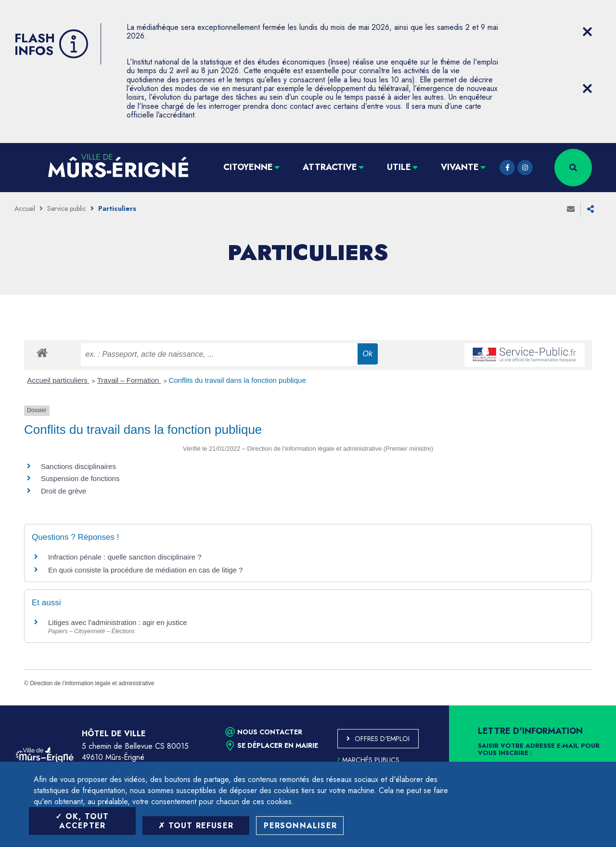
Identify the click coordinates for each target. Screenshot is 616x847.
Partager (590, 209)
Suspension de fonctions (80, 478)
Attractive (330, 167)
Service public (67, 208)
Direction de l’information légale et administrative (92, 683)
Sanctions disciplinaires (78, 466)
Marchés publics (368, 760)
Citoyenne (248, 167)
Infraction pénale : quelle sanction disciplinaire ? (125, 557)
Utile (399, 167)
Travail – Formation (129, 380)
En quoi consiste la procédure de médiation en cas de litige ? (145, 570)
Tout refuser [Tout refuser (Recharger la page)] (196, 826)
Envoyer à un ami (571, 209)
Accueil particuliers (58, 380)
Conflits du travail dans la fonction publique (237, 380)
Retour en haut (587, 705)
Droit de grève (64, 491)
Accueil (25, 208)
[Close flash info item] (587, 32)
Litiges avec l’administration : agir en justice (117, 622)
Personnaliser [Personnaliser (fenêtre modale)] (300, 826)
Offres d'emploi (382, 739)
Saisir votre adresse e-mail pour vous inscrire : (539, 750)
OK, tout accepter (82, 821)
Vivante (460, 167)
